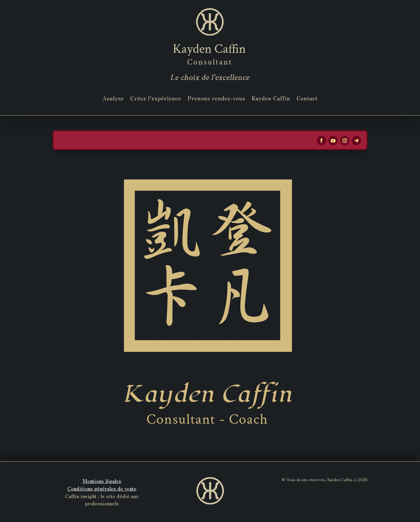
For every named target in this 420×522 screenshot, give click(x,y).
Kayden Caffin (271, 98)
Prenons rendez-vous (216, 98)
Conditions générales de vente (102, 488)
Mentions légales (102, 481)
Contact (307, 98)
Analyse (113, 98)
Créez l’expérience (156, 98)
